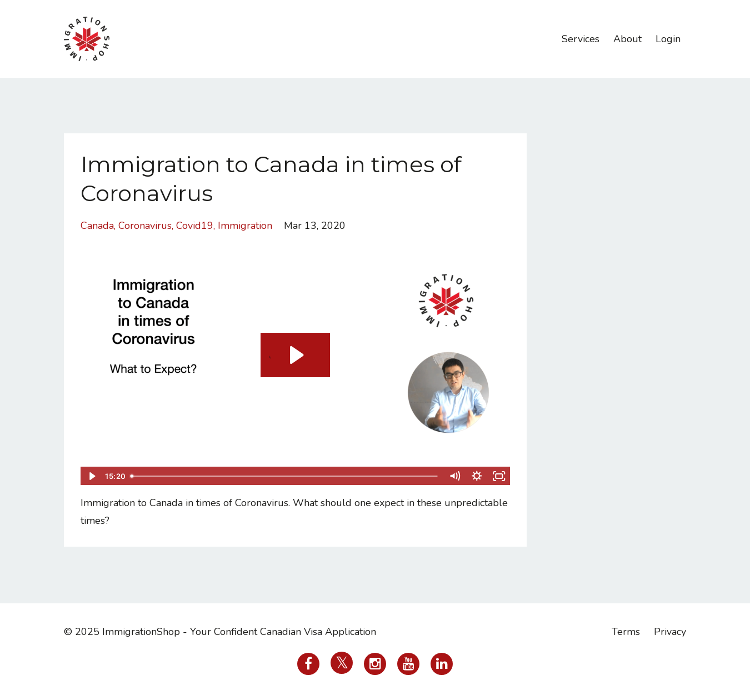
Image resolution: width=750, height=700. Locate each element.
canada (97, 226)
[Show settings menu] (477, 476)
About (627, 39)
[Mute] (455, 476)
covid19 (195, 226)
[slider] (285, 476)
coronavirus (145, 226)
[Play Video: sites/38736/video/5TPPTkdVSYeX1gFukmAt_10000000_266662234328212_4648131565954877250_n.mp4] (295, 355)
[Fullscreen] (499, 476)
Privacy (670, 632)
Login (668, 39)
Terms (626, 632)
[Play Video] (91, 476)
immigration (245, 226)
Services (581, 39)
